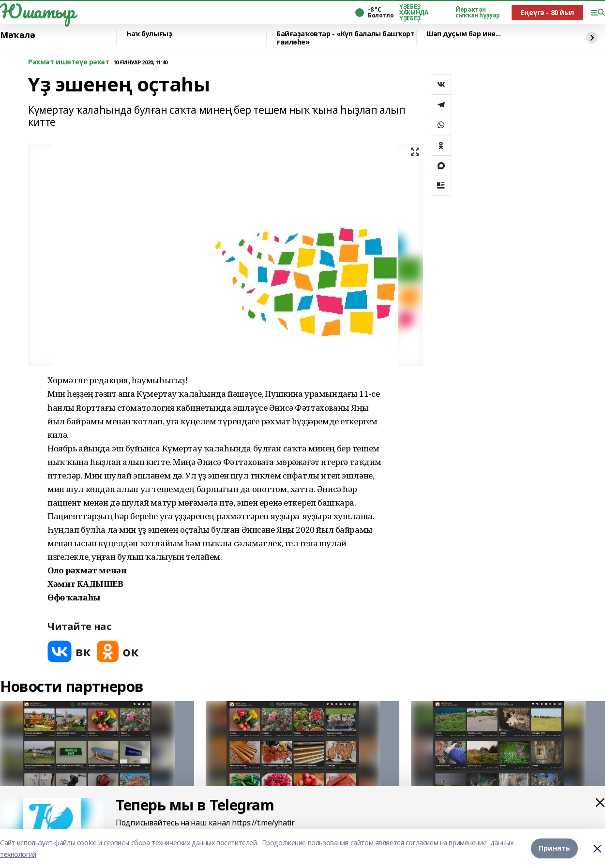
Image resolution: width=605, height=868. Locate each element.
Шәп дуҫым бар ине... (464, 34)
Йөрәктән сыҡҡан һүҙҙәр (478, 13)
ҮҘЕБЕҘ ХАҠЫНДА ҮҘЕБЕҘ (414, 13)
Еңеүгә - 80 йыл (547, 12)
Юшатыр (37, 11)
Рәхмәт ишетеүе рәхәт (69, 62)
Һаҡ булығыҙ (149, 34)
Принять (554, 848)
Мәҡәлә (17, 35)
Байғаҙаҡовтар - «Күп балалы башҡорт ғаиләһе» (345, 38)
